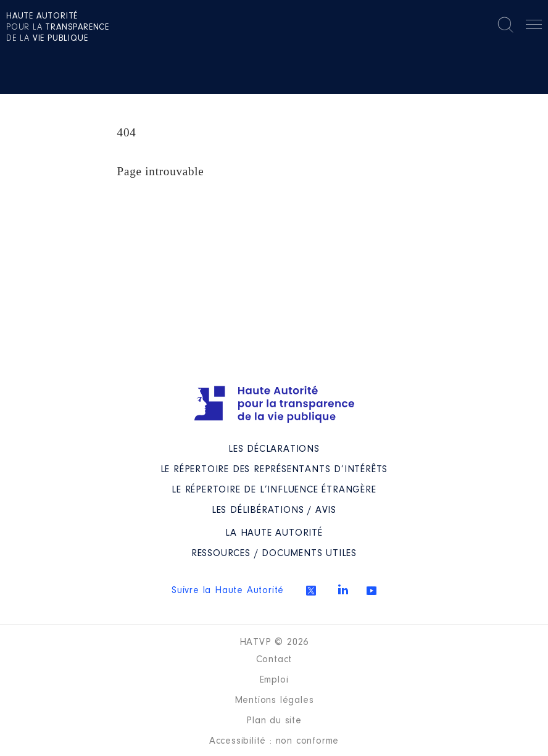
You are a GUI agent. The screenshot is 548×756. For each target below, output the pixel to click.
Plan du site (274, 721)
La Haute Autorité (274, 533)
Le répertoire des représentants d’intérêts (274, 470)
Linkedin (343, 589)
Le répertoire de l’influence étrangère (274, 490)
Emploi (274, 680)
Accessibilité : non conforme (274, 741)
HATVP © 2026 (274, 642)
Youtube (372, 591)
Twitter (311, 591)
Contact (274, 660)
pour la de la (58, 28)
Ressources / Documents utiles (274, 554)
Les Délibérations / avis (274, 510)
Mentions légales (274, 700)
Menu (534, 27)
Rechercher (505, 25)
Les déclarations (274, 449)
